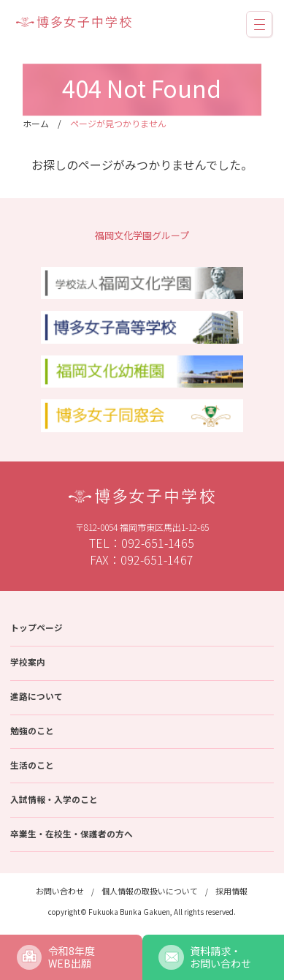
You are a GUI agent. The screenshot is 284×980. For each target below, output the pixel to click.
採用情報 (231, 891)
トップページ (37, 627)
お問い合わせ (60, 891)
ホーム (36, 123)
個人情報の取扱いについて (150, 891)
